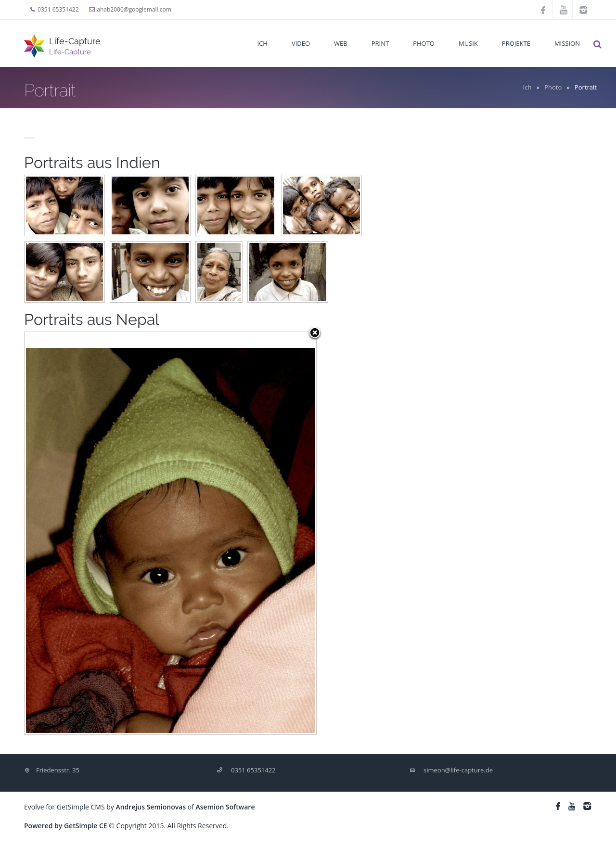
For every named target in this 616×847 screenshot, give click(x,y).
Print (380, 43)
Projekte (516, 43)
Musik (468, 43)
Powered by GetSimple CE (66, 826)
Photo (424, 43)
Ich (263, 43)
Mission (567, 43)
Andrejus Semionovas (151, 807)
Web (341, 43)
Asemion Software (225, 807)
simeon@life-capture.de (458, 770)
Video (301, 43)
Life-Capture (75, 41)
